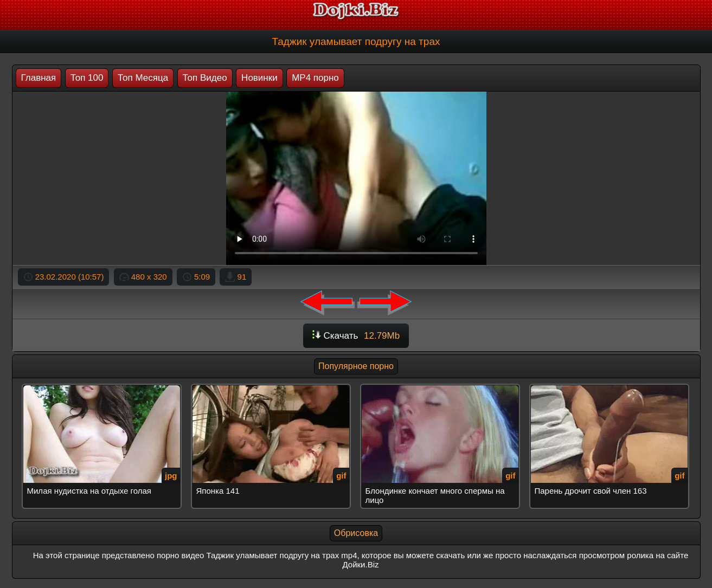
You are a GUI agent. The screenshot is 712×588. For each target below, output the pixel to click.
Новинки (259, 78)
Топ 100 (87, 78)
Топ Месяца (143, 78)
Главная (39, 78)
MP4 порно (315, 78)
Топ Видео (205, 78)
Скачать (356, 336)
